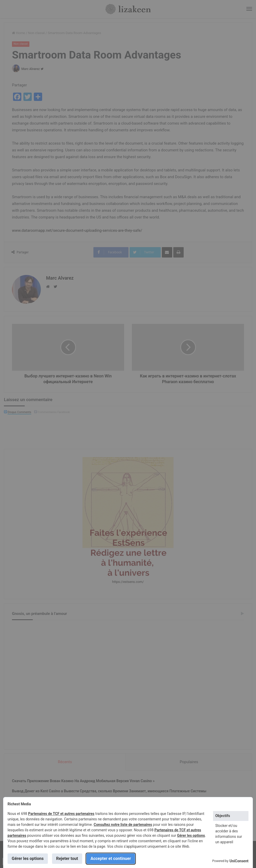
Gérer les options (191, 835)
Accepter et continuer (111, 859)
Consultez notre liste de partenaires (123, 825)
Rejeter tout (67, 859)
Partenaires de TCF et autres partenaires (61, 814)
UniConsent (239, 861)
